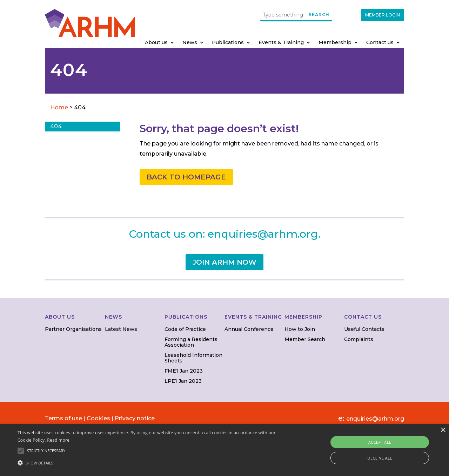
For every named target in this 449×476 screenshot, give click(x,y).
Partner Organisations (73, 329)
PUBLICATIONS (186, 317)
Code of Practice (185, 329)
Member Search (305, 339)
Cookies (98, 418)
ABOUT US (60, 317)
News (190, 43)
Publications (228, 43)
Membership (335, 43)
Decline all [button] (380, 458)
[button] (152, 463)
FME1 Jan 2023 (184, 371)
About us (156, 43)
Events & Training (281, 43)
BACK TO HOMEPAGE (186, 177)
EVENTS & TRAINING (253, 317)
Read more (58, 440)
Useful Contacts (364, 329)
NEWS (113, 317)
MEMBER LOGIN (383, 15)
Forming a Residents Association (191, 342)
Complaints (359, 339)
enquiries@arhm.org (263, 234)
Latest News (121, 329)
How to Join (300, 329)
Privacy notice (135, 418)
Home (60, 107)
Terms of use (63, 418)
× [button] (443, 430)
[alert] (224, 450)
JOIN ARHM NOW (224, 262)
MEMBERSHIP (303, 317)
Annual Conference (249, 329)
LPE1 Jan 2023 (183, 381)
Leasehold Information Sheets (193, 358)
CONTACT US (363, 317)
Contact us (380, 43)
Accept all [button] (380, 442)
